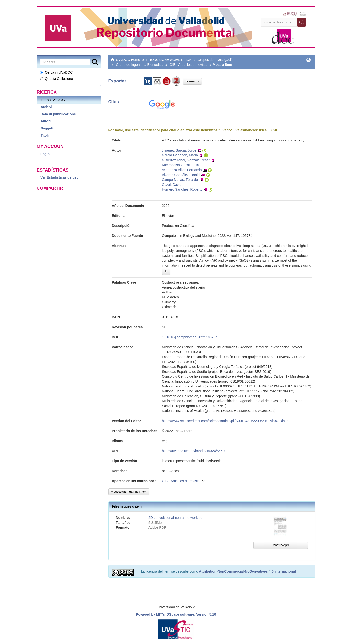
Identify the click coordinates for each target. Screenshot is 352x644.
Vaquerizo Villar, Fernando (182, 170)
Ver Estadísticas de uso (59, 177)
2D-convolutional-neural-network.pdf (176, 518)
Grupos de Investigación (216, 60)
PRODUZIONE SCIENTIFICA (169, 60)
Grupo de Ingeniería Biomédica (140, 65)
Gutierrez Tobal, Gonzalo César (186, 160)
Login (45, 154)
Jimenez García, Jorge (179, 150)
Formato (192, 81)
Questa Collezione (56, 79)
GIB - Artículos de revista (189, 65)
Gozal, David (172, 185)
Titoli (45, 135)
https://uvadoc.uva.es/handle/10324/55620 (243, 130)
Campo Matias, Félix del (180, 180)
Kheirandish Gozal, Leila (180, 165)
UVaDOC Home (128, 60)
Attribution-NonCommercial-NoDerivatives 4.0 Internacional (247, 571)
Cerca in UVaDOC (56, 72)
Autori (46, 121)
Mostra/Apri (281, 545)
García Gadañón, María (180, 155)
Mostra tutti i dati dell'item (129, 492)
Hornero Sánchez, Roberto (182, 189)
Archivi (46, 107)
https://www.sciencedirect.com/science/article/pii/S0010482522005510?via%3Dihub (225, 421)
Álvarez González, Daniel (181, 175)
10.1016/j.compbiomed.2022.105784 (190, 337)
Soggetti (47, 128)
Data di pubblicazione (58, 114)
